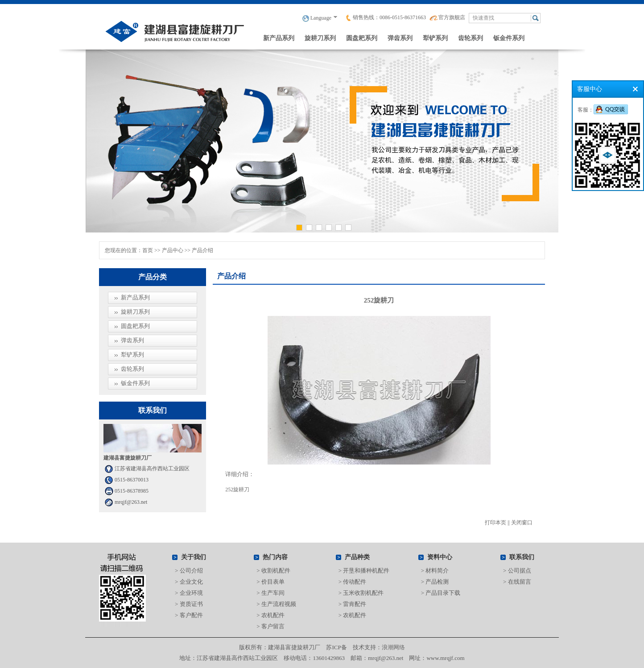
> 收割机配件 (273, 570)
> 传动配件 (353, 582)
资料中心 (440, 557)
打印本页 (495, 523)
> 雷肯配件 (353, 604)
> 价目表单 (270, 582)
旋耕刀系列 (320, 38)
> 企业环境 (189, 593)
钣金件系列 (509, 38)
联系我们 (522, 557)
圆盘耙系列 (362, 38)
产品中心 (173, 250)
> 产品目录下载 (441, 593)
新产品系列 (279, 38)
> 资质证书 (189, 604)
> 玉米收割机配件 (361, 593)
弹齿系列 (400, 38)
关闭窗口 (522, 523)
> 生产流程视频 (276, 604)
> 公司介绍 (189, 570)
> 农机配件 (270, 615)
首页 (148, 250)
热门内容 (275, 557)
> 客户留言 (270, 626)
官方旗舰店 (447, 17)
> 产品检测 (435, 582)
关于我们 (194, 557)
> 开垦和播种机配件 (364, 570)
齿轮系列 (471, 38)
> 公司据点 (517, 570)
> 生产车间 (270, 593)
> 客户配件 (189, 615)
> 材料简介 (435, 570)
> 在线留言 (517, 582)
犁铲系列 (435, 38)
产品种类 (357, 557)
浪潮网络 (393, 647)
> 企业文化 (189, 582)
